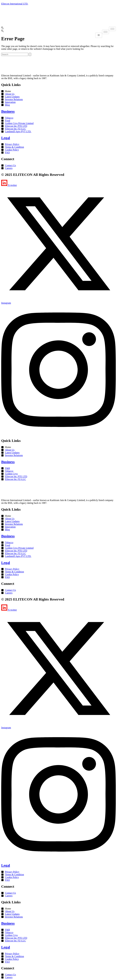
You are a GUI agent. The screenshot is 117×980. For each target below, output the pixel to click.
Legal (6, 138)
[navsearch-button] (2, 28)
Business (8, 111)
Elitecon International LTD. (15, 4)
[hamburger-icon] (112, 29)
